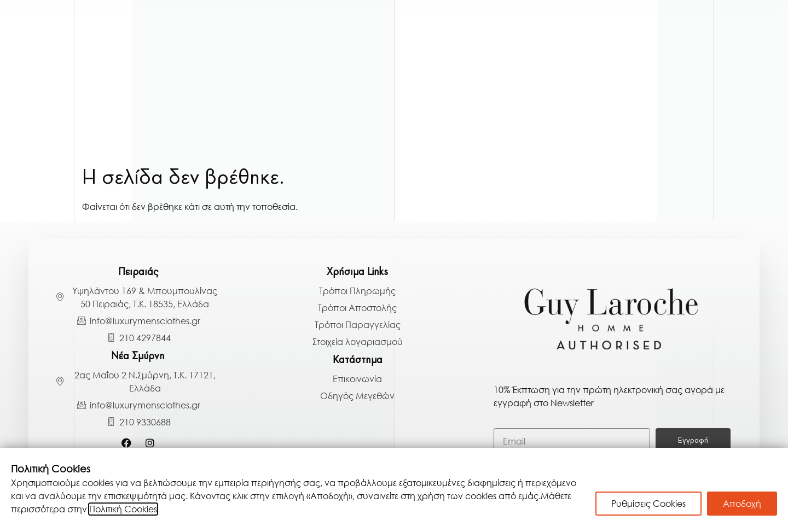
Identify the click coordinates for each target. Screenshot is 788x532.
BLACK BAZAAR (674, 107)
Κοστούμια (150, 49)
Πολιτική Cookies (123, 509)
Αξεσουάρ (634, 78)
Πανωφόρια (230, 49)
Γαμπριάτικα (69, 49)
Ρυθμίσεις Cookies (648, 504)
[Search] (758, 136)
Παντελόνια (625, 49)
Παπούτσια (705, 49)
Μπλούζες (545, 49)
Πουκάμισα (157, 78)
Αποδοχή (742, 504)
